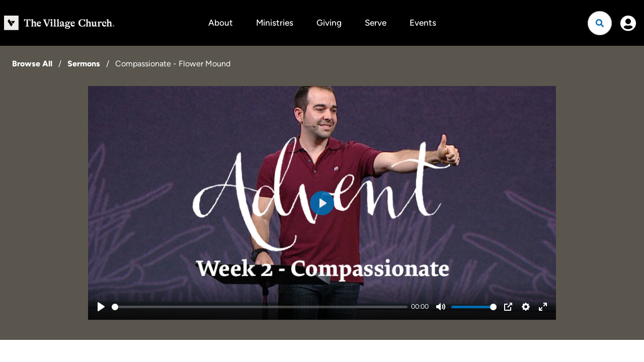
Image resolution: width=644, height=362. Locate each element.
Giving (329, 23)
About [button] (221, 23)
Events (423, 23)
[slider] (260, 307)
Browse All (32, 64)
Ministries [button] (275, 23)
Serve (376, 23)
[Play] (101, 307)
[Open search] (600, 23)
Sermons (84, 64)
